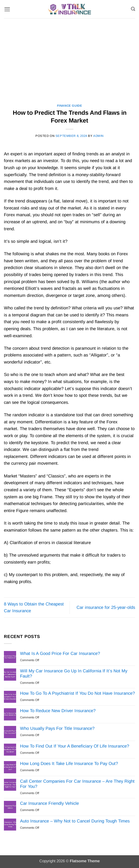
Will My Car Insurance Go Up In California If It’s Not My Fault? (74, 674)
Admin (98, 136)
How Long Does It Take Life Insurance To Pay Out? (69, 764)
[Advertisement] (69, 57)
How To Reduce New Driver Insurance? (58, 711)
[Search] (133, 9)
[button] (7, 9)
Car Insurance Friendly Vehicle (49, 803)
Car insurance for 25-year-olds (106, 607)
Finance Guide (70, 106)
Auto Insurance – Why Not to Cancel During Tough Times (75, 821)
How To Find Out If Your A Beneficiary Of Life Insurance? (75, 746)
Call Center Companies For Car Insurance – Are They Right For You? (77, 784)
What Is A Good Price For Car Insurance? (60, 653)
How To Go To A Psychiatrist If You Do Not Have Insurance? (77, 693)
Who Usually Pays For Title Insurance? (57, 728)
